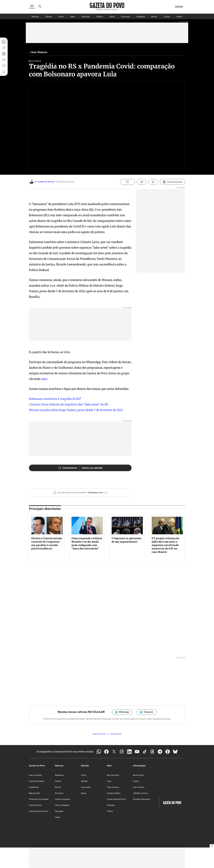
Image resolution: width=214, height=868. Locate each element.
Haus (109, 781)
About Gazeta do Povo (38, 811)
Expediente (34, 787)
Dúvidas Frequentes (142, 799)
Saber (73, 17)
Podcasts (111, 805)
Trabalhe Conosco (141, 793)
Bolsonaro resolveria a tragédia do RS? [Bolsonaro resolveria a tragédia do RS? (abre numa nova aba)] (55, 399)
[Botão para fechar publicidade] (212, 846)
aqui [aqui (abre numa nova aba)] (44, 379)
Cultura (167, 17)
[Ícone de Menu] (32, 7)
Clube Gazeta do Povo (116, 799)
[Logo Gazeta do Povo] (107, 5)
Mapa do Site (34, 793)
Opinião (84, 781)
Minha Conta (138, 775)
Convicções (86, 787)
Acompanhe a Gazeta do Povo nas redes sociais (65, 752)
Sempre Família (114, 793)
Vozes (61, 17)
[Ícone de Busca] (40, 7)
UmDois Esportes (63, 799)
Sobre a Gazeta (35, 775)
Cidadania (140, 17)
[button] (80, 494)
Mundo (154, 17)
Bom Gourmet (113, 775)
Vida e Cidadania (62, 805)
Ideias (112, 17)
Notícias (35, 17)
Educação (59, 811)
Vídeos (179, 17)
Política (100, 17)
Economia (125, 17)
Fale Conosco (139, 787)
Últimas (49, 17)
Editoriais (86, 17)
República (59, 775)
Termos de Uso (35, 805)
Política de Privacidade (39, 799)
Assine (136, 781)
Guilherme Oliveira (46, 182)
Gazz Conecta (113, 787)
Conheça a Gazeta (37, 781)
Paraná (58, 781)
